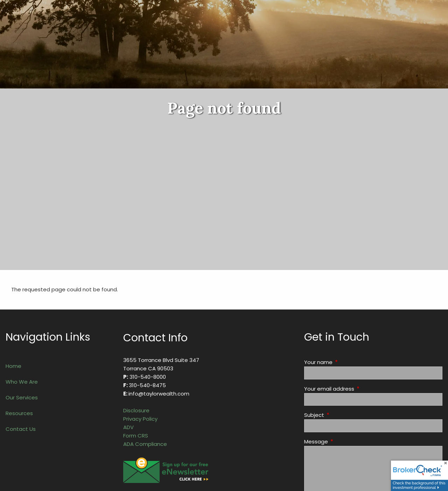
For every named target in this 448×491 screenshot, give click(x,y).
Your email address (356, 389)
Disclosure (136, 410)
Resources (19, 413)
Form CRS (136, 436)
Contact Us (21, 429)
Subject (341, 415)
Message (343, 442)
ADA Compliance (145, 444)
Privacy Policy (140, 419)
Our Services (22, 397)
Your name (345, 362)
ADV (128, 427)
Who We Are (22, 382)
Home (13, 366)
